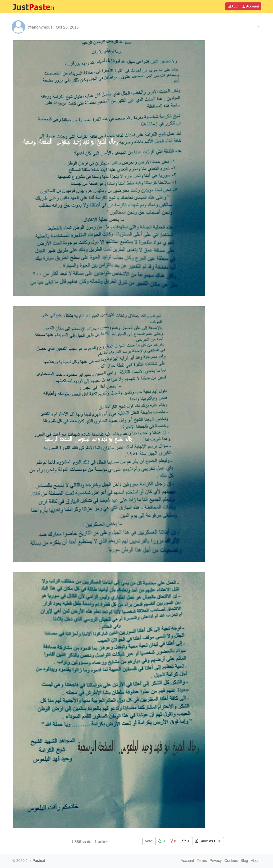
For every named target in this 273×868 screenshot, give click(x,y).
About (256, 861)
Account (250, 6)
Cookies (231, 861)
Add (232, 6)
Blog (244, 861)
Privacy (216, 861)
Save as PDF (208, 841)
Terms (202, 861)
